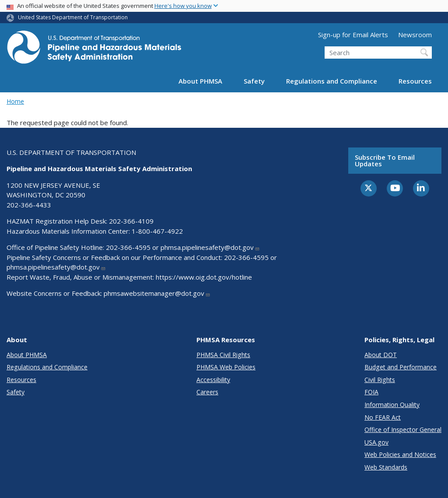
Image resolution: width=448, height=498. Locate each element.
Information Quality (392, 405)
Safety (254, 81)
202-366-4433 (29, 205)
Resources (415, 81)
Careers (207, 392)
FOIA (371, 392)
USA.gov (376, 442)
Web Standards (386, 467)
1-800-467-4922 (157, 231)
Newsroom (415, 35)
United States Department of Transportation (73, 17)
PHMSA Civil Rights (223, 355)
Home (15, 101)
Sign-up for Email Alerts (353, 35)
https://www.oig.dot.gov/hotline (204, 277)
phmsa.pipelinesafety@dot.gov (210, 247)
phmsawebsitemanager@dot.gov (157, 293)
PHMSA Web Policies (226, 367)
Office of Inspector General (403, 430)
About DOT (381, 355)
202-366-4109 (131, 221)
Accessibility (213, 380)
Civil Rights (380, 380)
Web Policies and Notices (400, 454)
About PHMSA (200, 81)
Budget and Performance (401, 367)
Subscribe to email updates (385, 160)
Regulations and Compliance (332, 81)
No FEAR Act (383, 417)
